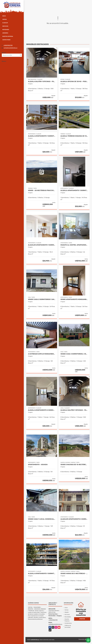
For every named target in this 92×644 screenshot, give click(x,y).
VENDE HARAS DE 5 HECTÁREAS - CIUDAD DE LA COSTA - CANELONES (74, 574)
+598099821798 (8, 45)
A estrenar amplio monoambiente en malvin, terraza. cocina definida (42, 354)
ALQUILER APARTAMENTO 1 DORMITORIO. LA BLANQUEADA (42, 245)
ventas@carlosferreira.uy (11, 48)
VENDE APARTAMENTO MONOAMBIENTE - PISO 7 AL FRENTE (74, 299)
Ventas (4, 19)
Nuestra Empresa (8, 36)
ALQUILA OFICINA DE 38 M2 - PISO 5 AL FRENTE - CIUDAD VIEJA (74, 82)
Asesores (5, 33)
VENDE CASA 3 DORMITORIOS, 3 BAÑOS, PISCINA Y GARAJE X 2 (74, 354)
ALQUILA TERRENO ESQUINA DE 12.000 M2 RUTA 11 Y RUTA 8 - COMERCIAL (74, 136)
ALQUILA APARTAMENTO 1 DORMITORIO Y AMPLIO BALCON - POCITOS (42, 574)
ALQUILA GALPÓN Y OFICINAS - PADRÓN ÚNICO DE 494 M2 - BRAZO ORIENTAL (42, 82)
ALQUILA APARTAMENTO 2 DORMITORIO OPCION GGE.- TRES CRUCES (42, 410)
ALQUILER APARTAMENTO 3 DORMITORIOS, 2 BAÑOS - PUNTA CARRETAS (74, 519)
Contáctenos (6, 40)
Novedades (6, 30)
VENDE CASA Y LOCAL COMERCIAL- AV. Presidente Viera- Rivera (42, 519)
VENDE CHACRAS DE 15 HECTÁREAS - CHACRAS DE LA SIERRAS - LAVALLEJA (74, 465)
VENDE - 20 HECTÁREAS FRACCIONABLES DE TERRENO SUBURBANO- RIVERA (42, 190)
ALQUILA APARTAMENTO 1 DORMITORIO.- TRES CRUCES (74, 190)
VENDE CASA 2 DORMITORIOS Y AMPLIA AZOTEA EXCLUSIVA (42, 299)
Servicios (5, 26)
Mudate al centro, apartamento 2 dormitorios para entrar (74, 245)
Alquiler (5, 23)
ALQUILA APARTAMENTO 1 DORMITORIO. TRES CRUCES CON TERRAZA (42, 136)
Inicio (4, 16)
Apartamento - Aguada (38, 465)
